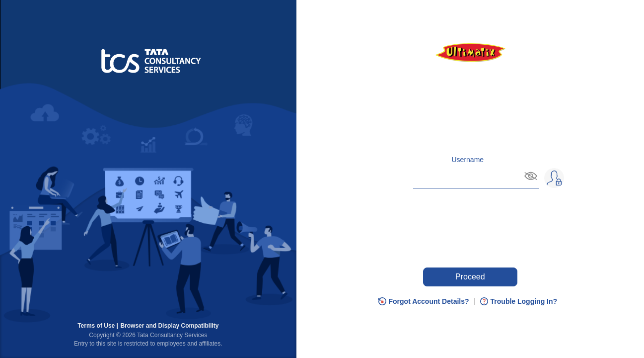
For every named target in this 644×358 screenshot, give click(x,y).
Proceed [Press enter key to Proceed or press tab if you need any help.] (470, 277)
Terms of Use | (98, 326)
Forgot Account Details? (429, 301)
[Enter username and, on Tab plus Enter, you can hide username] (468, 177)
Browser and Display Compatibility (169, 326)
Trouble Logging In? (524, 301)
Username (468, 160)
